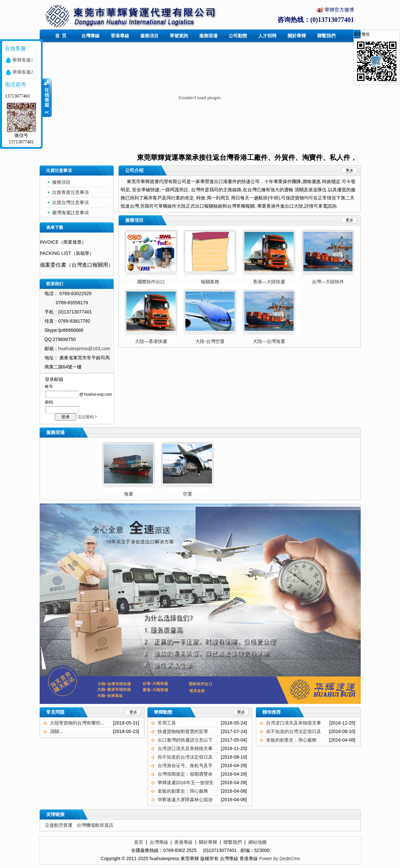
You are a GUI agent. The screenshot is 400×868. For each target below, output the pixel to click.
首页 (139, 842)
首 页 (61, 36)
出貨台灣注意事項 (70, 202)
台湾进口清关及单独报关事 (185, 748)
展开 (47, 98)
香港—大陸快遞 (269, 282)
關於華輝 (297, 36)
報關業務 (210, 282)
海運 (142, 494)
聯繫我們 (326, 36)
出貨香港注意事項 (70, 192)
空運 (200, 494)
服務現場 (208, 36)
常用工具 (167, 723)
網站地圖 (257, 842)
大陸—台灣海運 (269, 341)
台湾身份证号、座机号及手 (185, 765)
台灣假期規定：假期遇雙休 (185, 774)
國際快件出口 (151, 282)
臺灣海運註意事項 (70, 213)
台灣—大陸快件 (328, 282)
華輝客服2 (23, 72)
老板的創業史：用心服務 (183, 791)
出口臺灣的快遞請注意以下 (185, 740)
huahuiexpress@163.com (84, 349)
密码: (49, 402)
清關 (54, 731)
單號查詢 (179, 36)
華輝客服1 (23, 60)
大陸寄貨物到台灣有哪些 (75, 723)
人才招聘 (267, 36)
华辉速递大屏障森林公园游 (185, 800)
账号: (49, 387)
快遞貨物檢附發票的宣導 (183, 731)
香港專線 (120, 36)
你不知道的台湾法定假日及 (185, 757)
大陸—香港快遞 (151, 341)
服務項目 (149, 36)
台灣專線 (90, 36)
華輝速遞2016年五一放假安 (186, 783)
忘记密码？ (88, 417)
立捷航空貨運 (59, 825)
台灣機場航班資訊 (95, 825)
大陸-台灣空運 (210, 341)
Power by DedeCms (280, 859)
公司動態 (238, 36)
